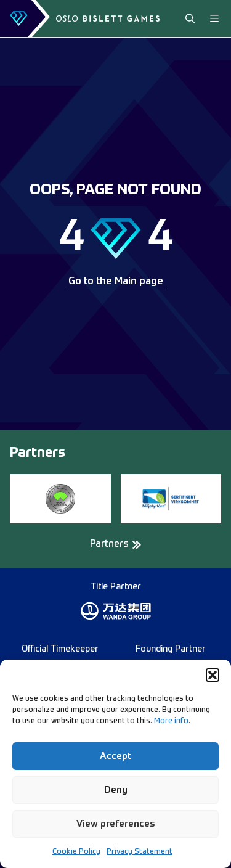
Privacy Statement (140, 852)
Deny (116, 790)
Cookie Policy (76, 852)
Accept (115, 756)
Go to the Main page (116, 282)
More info (171, 721)
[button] (213, 675)
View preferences (116, 824)
